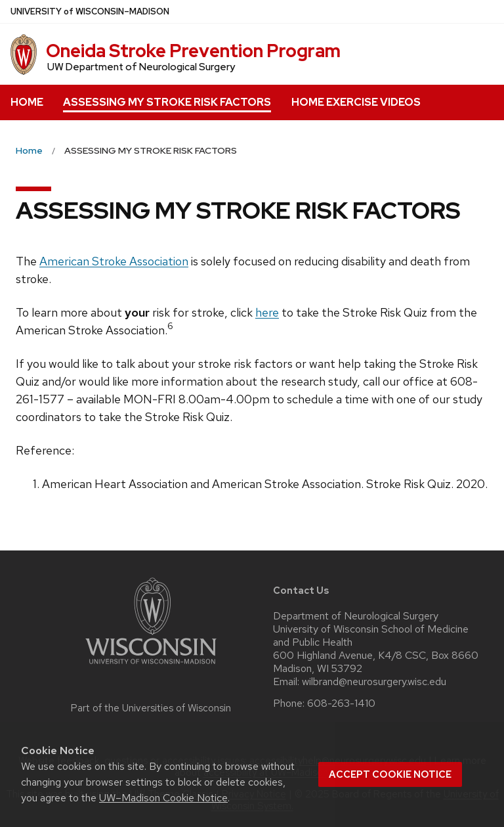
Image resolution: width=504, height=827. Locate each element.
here (267, 312)
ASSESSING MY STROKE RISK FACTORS (167, 102)
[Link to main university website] (151, 666)
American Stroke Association (114, 261)
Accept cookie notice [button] (390, 774)
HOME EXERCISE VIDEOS (356, 102)
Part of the (151, 708)
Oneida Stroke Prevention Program (193, 51)
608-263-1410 (341, 704)
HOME (27, 102)
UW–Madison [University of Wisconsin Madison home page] (90, 11)
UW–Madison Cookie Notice (163, 798)
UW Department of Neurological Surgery (141, 67)
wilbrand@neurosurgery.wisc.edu (374, 682)
